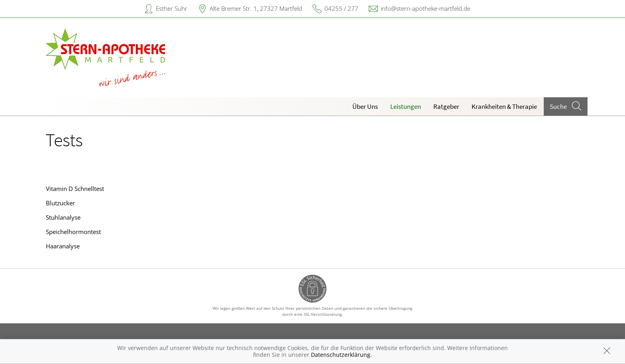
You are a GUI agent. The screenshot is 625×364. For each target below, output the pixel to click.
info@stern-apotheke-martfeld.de (426, 8)
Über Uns (365, 106)
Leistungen (406, 106)
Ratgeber (446, 106)
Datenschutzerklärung (341, 355)
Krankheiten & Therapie (504, 106)
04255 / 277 (341, 8)
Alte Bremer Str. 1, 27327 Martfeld (256, 8)
